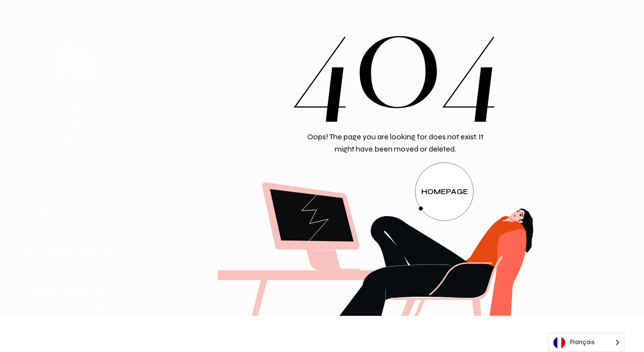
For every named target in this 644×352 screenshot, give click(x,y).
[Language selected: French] (586, 342)
